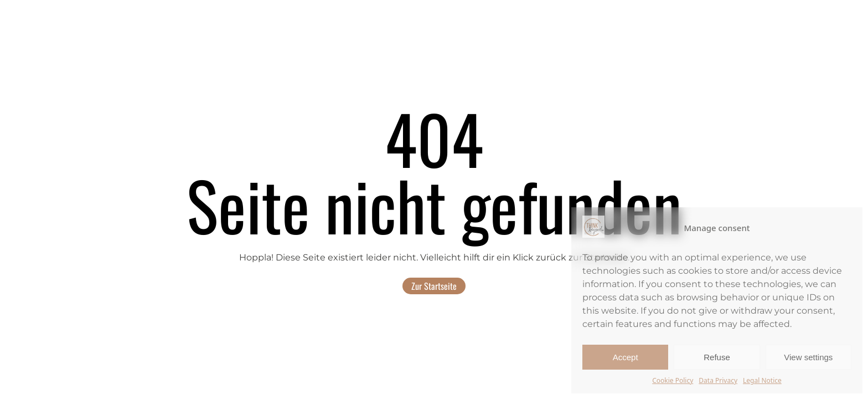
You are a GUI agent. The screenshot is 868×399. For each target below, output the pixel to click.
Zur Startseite (434, 286)
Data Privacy (718, 380)
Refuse (717, 357)
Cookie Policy (673, 380)
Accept (626, 357)
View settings (808, 357)
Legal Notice (762, 380)
